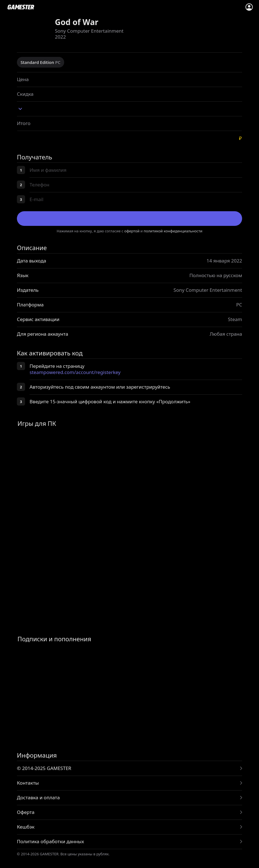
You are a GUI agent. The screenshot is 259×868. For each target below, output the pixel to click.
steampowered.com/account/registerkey (75, 372)
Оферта (26, 812)
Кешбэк (26, 827)
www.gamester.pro (21, 7)
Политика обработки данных (50, 841)
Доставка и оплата (38, 797)
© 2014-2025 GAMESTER (44, 768)
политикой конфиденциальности (173, 231)
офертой (132, 231)
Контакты (28, 783)
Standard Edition (41, 62)
